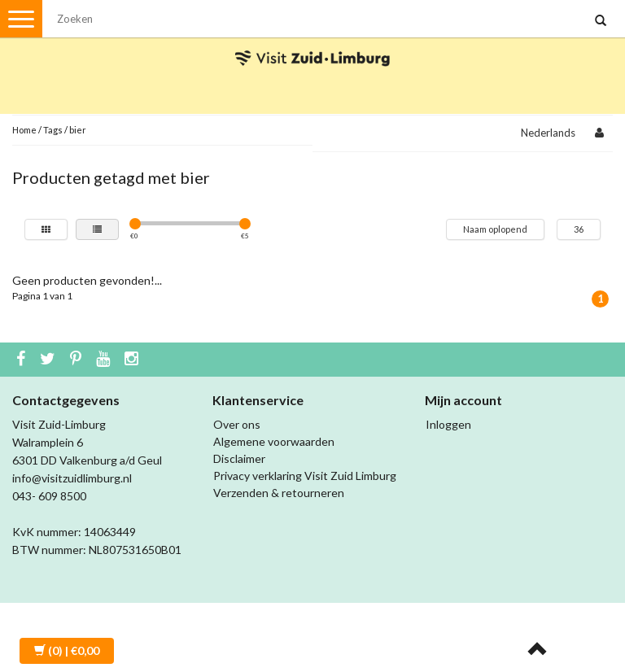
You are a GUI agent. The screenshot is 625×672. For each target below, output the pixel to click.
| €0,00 (67, 650)
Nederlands (548, 133)
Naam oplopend (495, 229)
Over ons (237, 424)
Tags (53, 130)
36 (579, 229)
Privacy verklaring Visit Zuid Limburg (305, 476)
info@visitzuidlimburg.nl (72, 478)
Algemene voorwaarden (274, 441)
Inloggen (448, 424)
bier (78, 130)
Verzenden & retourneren (279, 493)
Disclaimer (239, 458)
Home (24, 130)
